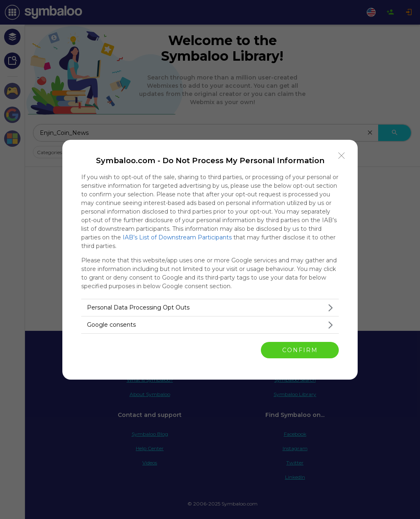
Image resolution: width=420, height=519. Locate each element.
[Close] (342, 156)
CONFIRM (300, 350)
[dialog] (210, 260)
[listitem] (210, 308)
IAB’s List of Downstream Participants (177, 237)
